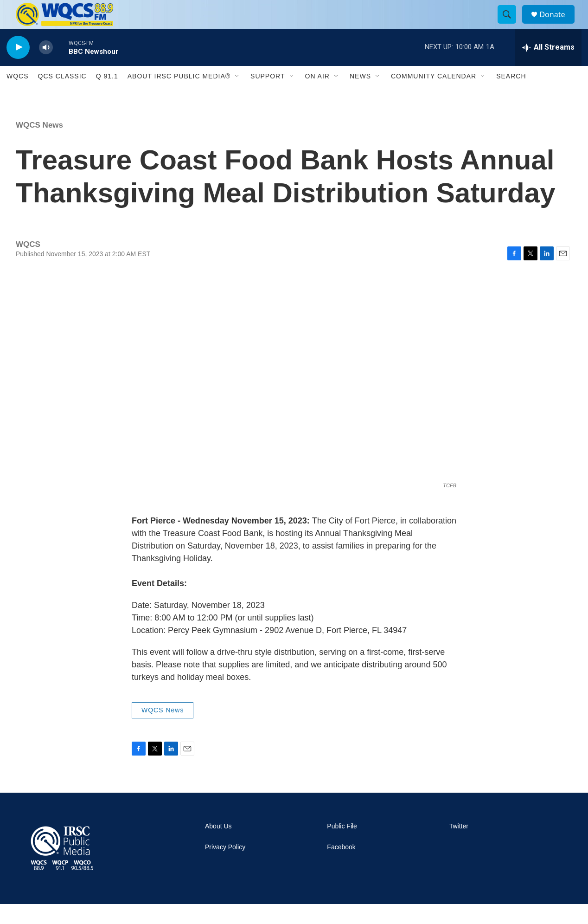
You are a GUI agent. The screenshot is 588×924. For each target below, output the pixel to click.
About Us (218, 846)
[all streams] (548, 67)
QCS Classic (62, 97)
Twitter (459, 846)
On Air (317, 97)
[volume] (46, 68)
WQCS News (39, 145)
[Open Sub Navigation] (237, 97)
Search (511, 97)
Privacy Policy (225, 867)
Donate (558, 24)
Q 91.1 (107, 97)
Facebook (341, 867)
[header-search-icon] (511, 25)
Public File (342, 846)
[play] (18, 68)
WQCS (18, 97)
